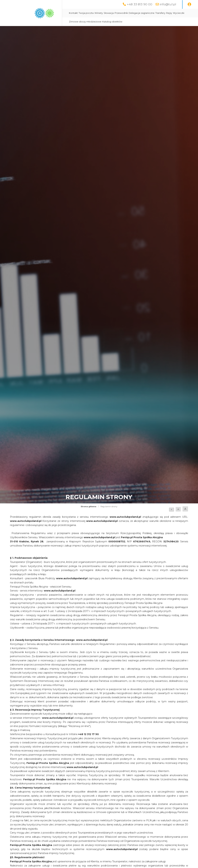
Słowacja (109, 13)
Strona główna (89, 506)
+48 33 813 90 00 (140, 4)
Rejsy (169, 13)
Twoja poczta (86, 13)
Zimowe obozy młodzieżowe (85, 22)
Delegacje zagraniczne (142, 13)
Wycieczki (179, 13)
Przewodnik (121, 13)
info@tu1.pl (168, 4)
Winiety (99, 13)
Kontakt (73, 13)
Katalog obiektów (112, 22)
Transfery (160, 13)
